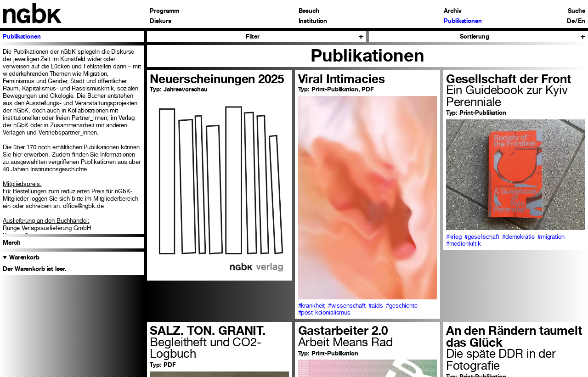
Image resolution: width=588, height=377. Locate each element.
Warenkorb (24, 257)
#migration (551, 237)
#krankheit (312, 306)
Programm (165, 11)
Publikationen (463, 21)
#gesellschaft (482, 237)
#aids (376, 306)
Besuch (309, 11)
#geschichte (402, 306)
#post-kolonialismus (325, 312)
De (571, 21)
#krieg (454, 237)
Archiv (452, 11)
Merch (11, 243)
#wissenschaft (347, 306)
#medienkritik (464, 244)
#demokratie (518, 237)
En (582, 21)
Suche (576, 11)
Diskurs (160, 21)
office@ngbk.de (83, 206)
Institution (313, 21)
